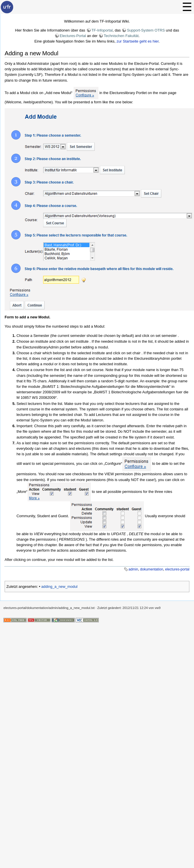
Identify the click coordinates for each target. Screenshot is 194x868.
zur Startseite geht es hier (138, 41)
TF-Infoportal (102, 30)
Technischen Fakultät (121, 36)
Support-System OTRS (146, 30)
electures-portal (177, 569)
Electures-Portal (73, 36)
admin (133, 569)
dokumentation (152, 569)
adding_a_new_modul (59, 587)
